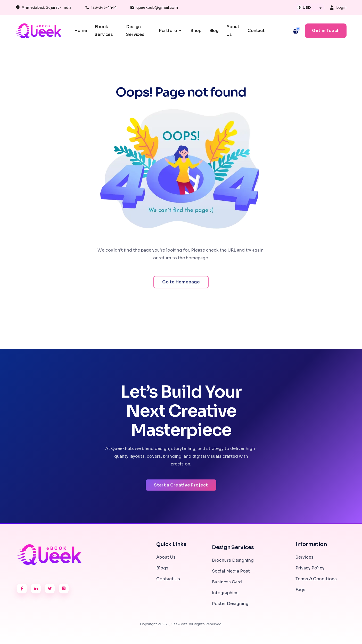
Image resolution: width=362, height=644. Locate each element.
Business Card (227, 582)
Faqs (300, 590)
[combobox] (309, 7)
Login (341, 7)
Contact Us (168, 579)
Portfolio (171, 31)
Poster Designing (230, 604)
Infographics (225, 593)
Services (305, 557)
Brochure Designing (233, 560)
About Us (166, 557)
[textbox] (308, 7)
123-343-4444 (104, 7)
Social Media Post (231, 571)
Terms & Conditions (316, 579)
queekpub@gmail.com (157, 7)
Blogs (162, 568)
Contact (256, 31)
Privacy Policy (310, 568)
